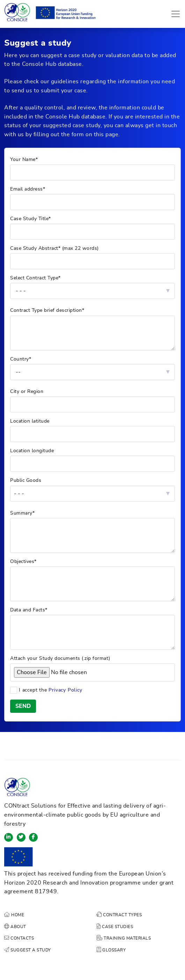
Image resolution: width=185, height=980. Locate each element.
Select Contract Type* (35, 278)
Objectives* (23, 562)
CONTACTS (19, 938)
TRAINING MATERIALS (124, 938)
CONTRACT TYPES (119, 915)
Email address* (28, 189)
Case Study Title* (31, 219)
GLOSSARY (111, 950)
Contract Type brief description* (47, 310)
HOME (14, 915)
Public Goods (26, 480)
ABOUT (15, 927)
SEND (23, 706)
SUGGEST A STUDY (28, 950)
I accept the (86, 690)
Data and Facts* (29, 610)
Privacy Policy (65, 690)
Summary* (22, 513)
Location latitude (30, 421)
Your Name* (24, 160)
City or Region (27, 392)
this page (106, 134)
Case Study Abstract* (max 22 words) (54, 248)
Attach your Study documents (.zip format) (60, 658)
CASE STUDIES (115, 927)
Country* (21, 359)
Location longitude (32, 451)
